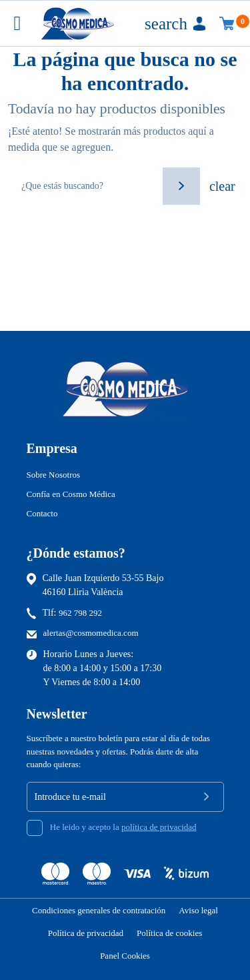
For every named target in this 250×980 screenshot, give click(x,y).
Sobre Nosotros (54, 475)
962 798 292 (80, 613)
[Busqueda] (84, 186)
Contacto (42, 513)
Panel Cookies (125, 956)
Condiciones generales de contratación (99, 910)
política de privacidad (159, 827)
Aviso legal (198, 910)
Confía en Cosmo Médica (71, 494)
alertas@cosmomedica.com (91, 633)
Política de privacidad (86, 933)
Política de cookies (169, 933)
